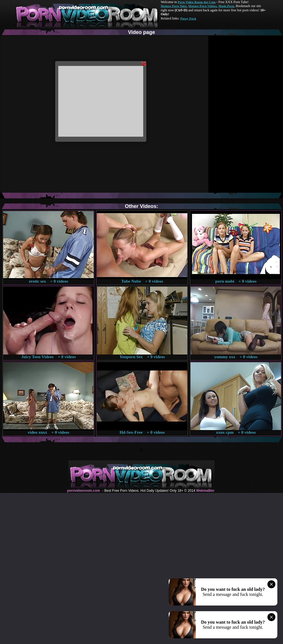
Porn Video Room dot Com (197, 2)
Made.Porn (226, 6)
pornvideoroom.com (83, 491)
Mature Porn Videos (203, 6)
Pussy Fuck (188, 18)
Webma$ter (205, 491)
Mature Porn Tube (174, 6)
